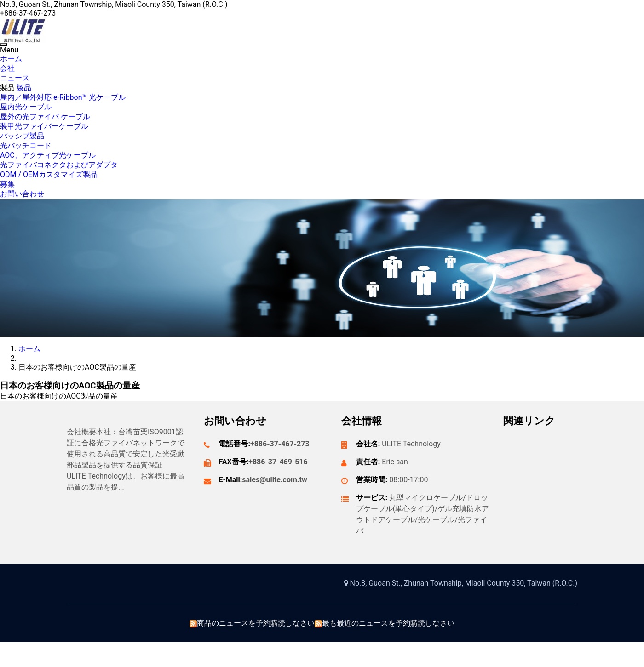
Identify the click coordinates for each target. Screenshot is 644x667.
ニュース (15, 78)
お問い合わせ (22, 194)
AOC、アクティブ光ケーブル (48, 155)
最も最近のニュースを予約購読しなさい (388, 623)
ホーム (11, 59)
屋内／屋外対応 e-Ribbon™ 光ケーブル (63, 97)
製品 (8, 88)
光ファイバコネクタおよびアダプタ (59, 165)
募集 (7, 184)
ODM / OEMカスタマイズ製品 (49, 174)
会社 (7, 68)
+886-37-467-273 (280, 444)
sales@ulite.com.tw (274, 480)
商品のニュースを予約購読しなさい (256, 623)
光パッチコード (26, 145)
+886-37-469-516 (278, 462)
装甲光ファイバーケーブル (44, 126)
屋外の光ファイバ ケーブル (45, 117)
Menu (9, 50)
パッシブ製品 (22, 136)
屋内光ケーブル (26, 107)
